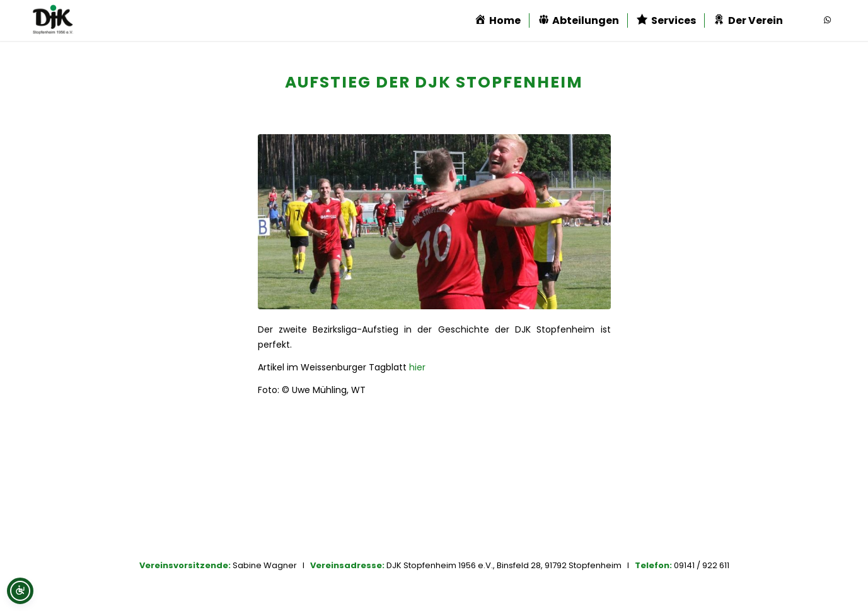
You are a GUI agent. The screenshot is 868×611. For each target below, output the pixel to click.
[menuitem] (497, 20)
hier (417, 367)
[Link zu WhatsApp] (827, 20)
